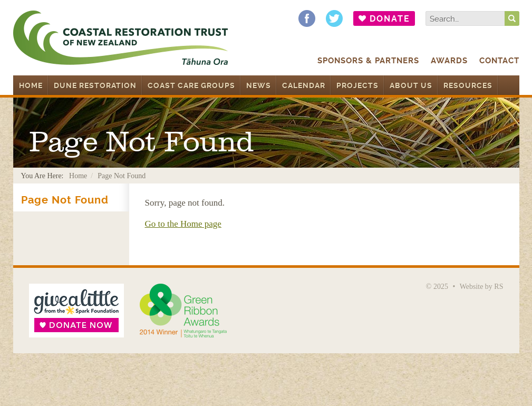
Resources (468, 85)
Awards (449, 61)
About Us (411, 85)
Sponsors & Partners (368, 61)
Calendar (304, 85)
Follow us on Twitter (334, 18)
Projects (357, 85)
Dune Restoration (95, 85)
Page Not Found (65, 200)
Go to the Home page (183, 224)
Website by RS (482, 287)
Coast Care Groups (191, 85)
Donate (390, 19)
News (259, 85)
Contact (499, 61)
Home (31, 85)
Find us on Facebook (307, 18)
